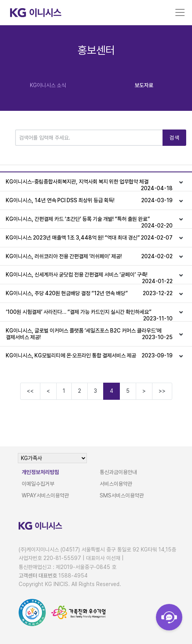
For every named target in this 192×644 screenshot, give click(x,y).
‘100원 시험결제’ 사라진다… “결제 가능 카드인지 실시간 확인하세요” (89, 315)
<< (30, 391)
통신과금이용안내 (118, 472)
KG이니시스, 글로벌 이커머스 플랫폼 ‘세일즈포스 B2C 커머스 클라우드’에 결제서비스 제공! (89, 334)
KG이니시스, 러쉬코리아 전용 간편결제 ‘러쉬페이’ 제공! (89, 256)
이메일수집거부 (38, 484)
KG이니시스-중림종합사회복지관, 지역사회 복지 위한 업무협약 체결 (89, 185)
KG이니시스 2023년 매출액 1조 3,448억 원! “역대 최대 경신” (89, 238)
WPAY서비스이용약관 (45, 495)
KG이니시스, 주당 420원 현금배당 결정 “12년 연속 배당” (89, 293)
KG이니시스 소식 (48, 85)
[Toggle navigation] (180, 12)
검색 (174, 138)
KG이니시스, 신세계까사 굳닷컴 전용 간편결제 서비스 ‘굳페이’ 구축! (89, 278)
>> (162, 391)
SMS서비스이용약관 (122, 495)
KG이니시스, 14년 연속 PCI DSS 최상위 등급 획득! (89, 200)
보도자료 (144, 85)
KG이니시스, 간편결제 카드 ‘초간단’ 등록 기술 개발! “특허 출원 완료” (89, 222)
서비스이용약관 (116, 484)
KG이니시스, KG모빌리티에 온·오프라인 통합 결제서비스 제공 (89, 356)
